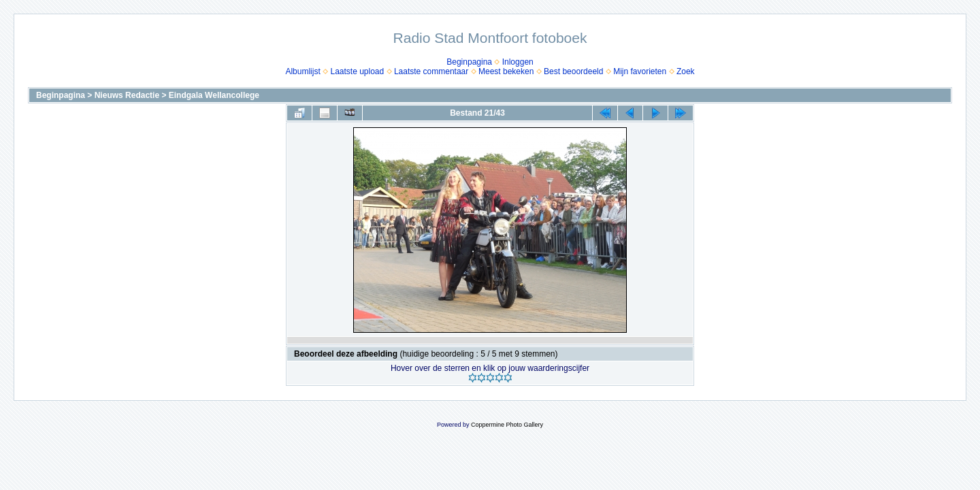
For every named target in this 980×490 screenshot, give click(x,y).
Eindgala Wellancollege (214, 95)
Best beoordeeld (573, 71)
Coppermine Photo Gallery (507, 425)
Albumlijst (303, 71)
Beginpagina (469, 62)
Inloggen (518, 62)
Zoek (686, 71)
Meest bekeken (506, 71)
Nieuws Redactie (127, 95)
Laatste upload (357, 71)
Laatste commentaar (431, 71)
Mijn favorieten (640, 71)
